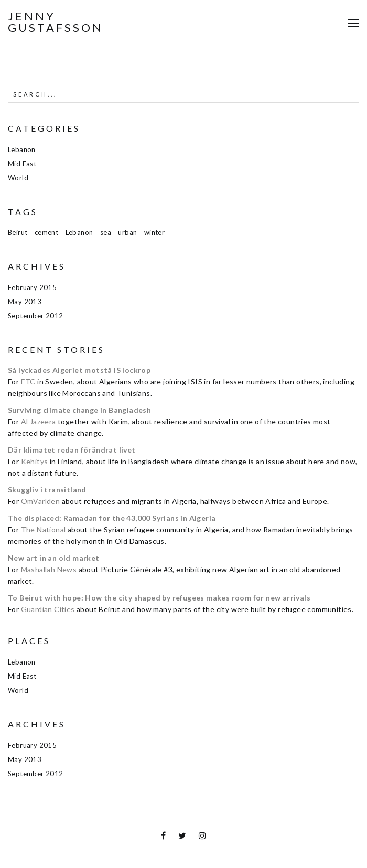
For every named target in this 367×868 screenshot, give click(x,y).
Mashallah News (49, 569)
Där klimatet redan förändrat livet (72, 450)
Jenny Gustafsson (56, 22)
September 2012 (36, 316)
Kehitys (35, 461)
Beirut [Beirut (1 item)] (18, 232)
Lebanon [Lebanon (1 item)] (79, 232)
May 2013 (25, 302)
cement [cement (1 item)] (46, 232)
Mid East (22, 164)
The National (44, 529)
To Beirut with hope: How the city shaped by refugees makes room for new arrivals (159, 598)
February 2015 (32, 287)
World (18, 178)
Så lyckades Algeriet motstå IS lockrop (79, 370)
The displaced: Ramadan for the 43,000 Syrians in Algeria (112, 518)
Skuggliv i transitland (47, 490)
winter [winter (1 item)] (154, 232)
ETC (28, 382)
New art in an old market (54, 558)
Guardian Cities (48, 609)
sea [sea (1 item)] (106, 232)
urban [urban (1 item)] (127, 232)
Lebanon (22, 149)
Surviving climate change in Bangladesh (79, 410)
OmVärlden (41, 501)
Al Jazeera (39, 421)
